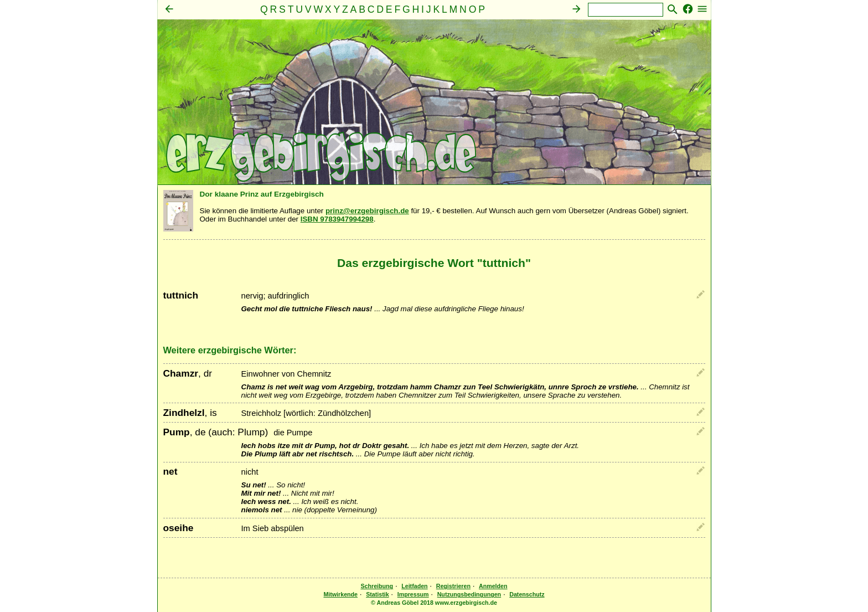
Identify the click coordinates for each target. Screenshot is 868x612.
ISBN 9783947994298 (337, 219)
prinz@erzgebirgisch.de (367, 211)
